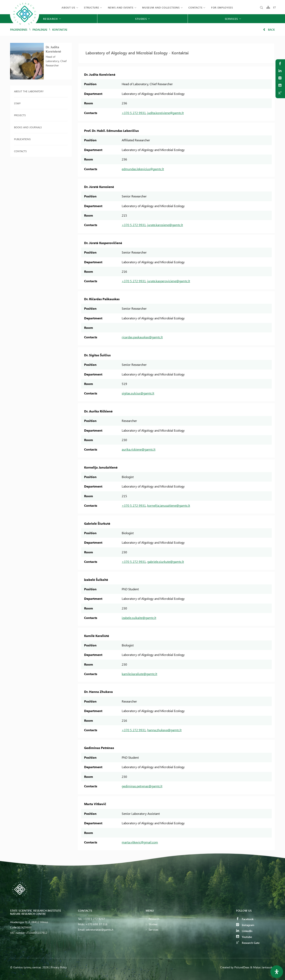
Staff (17, 103)
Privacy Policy (59, 967)
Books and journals (28, 127)
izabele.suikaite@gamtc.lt (139, 618)
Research (154, 919)
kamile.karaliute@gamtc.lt (139, 674)
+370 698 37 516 (97, 924)
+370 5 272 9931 (134, 113)
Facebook (245, 919)
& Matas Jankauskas (263, 967)
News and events (121, 7)
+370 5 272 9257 (94, 919)
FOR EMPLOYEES (222, 7)
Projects (20, 115)
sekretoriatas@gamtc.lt (100, 930)
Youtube (244, 937)
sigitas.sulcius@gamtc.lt (138, 393)
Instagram (245, 925)
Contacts (195, 7)
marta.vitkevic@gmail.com (140, 842)
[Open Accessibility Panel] (277, 972)
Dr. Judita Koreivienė (53, 49)
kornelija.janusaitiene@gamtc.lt (169, 505)
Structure (91, 7)
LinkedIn (244, 931)
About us (68, 7)
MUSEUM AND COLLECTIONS (161, 7)
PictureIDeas (242, 967)
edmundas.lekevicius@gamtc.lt (143, 169)
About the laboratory (29, 91)
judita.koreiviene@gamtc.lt (165, 113)
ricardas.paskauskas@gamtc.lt (142, 337)
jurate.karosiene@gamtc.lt (165, 225)
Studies (153, 924)
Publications (22, 139)
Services (153, 930)
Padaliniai (40, 30)
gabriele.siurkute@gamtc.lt (166, 562)
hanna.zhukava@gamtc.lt (164, 730)
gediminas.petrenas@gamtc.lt (142, 786)
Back (269, 30)
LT (275, 7)
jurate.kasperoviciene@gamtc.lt (169, 281)
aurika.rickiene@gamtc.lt (139, 449)
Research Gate (248, 943)
